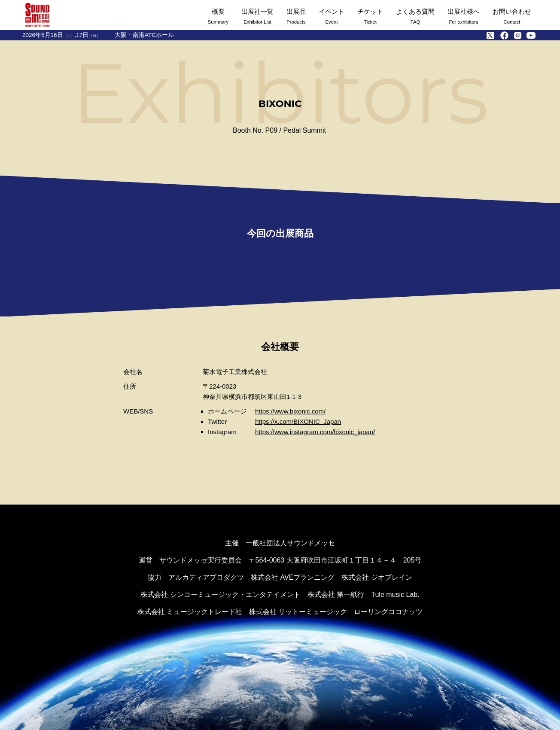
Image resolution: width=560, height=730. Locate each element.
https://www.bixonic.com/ (290, 411)
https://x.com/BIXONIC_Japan (298, 421)
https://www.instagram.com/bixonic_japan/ (315, 432)
